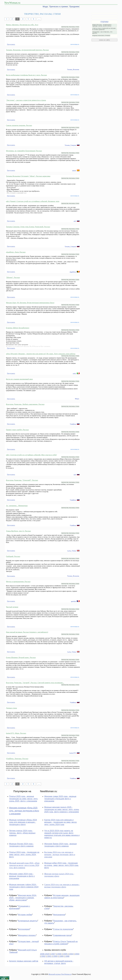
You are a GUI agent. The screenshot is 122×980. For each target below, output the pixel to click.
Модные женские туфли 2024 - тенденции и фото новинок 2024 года (24, 887)
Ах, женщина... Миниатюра (17, 506)
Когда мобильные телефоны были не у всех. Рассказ (26, 75)
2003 (77, 954)
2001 (49, 956)
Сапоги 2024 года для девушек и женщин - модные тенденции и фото (62, 886)
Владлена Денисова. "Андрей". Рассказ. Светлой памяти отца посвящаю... (35, 683)
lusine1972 (73, 753)
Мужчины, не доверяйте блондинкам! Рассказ (24, 151)
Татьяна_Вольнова (73, 69)
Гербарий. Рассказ (13, 556)
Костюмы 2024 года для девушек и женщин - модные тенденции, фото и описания (60, 855)
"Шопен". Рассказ (13, 277)
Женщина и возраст (27, 935)
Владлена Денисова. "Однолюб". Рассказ (22, 480)
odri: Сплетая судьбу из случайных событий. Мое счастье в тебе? (31, 455)
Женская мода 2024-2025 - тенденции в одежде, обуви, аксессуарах (23, 898)
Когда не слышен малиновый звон (19, 379)
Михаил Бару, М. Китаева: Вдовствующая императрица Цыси (30, 303)
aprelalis (74, 601)
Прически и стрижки (59, 7)
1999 (61, 956)
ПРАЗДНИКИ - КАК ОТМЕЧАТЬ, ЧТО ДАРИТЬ (102, 33)
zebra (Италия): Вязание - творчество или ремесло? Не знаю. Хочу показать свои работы (41, 354)
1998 (67, 956)
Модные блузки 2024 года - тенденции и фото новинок (21, 845)
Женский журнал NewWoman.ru (60, 974)
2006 (59, 954)
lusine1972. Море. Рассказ (16, 733)
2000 (55, 956)
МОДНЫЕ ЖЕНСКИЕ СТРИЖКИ (101, 36)
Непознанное (59, 915)
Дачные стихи (11, 708)
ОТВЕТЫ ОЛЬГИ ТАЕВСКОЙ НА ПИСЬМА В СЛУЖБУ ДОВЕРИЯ (104, 29)
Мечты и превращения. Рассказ (18, 581)
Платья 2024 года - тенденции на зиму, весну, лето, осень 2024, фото (24, 855)
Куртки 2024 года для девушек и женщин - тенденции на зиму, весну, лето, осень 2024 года (61, 822)
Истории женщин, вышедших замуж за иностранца (62, 897)
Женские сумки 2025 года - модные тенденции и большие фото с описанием (60, 799)
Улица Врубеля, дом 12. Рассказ (18, 531)
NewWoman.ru (12, 3)
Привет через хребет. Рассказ (17, 430)
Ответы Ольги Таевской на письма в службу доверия (61, 943)
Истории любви (25, 915)
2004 (71, 954)
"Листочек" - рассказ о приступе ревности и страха (26, 100)
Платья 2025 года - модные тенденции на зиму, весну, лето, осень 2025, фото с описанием (24, 799)
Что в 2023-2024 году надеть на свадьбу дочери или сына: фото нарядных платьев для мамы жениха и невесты (62, 834)
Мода (45, 7)
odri (75, 221)
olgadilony (73, 272)
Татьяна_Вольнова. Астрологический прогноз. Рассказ (27, 50)
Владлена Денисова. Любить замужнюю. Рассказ (25, 404)
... (39, 19)
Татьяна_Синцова (70, 145)
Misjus (77, 399)
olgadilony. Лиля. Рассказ (16, 252)
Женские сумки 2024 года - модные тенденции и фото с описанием (22, 876)
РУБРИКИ (105, 22)
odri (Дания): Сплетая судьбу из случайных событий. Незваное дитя (33, 201)
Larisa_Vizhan (72, 551)
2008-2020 (45, 954)
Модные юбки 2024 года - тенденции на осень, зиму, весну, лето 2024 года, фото (61, 865)
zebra (74, 374)
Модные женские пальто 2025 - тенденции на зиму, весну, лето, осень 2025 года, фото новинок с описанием (62, 809)
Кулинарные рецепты (28, 921)
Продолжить (11, 44)
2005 (65, 954)
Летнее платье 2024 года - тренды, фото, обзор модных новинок (22, 833)
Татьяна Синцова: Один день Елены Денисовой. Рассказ (28, 227)
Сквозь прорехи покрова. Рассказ (19, 125)
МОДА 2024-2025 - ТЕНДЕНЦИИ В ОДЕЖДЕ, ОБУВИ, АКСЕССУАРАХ (102, 25)
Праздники (74, 7)
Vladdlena (73, 424)
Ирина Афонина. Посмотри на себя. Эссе (22, 25)
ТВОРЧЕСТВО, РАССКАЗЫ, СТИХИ (70, 27)
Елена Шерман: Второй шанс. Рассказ (21, 657)
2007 (53, 954)
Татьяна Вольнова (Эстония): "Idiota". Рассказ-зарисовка (28, 176)
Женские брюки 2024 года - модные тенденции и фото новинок (60, 845)
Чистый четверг (12, 607)
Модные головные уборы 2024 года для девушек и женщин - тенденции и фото (23, 822)
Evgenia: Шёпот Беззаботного (18, 328)
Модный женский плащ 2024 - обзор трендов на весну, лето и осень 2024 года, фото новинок (24, 865)
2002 (43, 956)
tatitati (74, 171)
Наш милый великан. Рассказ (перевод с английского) (27, 632)
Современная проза (62, 935)
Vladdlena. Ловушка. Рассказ (17, 759)
